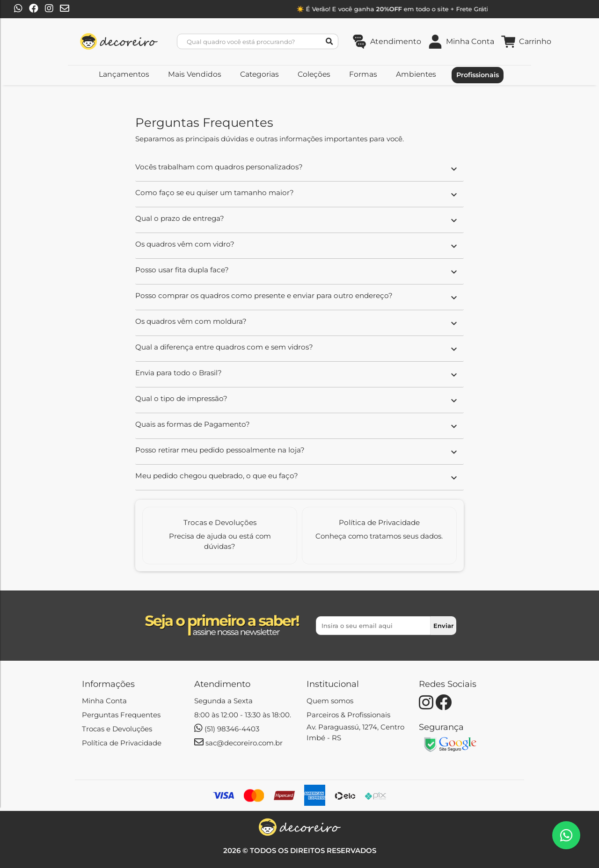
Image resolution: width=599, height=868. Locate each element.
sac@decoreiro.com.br (238, 743)
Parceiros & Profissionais (348, 715)
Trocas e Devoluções (117, 729)
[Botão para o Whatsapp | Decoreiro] (18, 9)
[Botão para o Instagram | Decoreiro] (49, 9)
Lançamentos (124, 74)
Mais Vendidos (195, 74)
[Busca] (254, 41)
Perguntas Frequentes (121, 715)
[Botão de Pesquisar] (330, 41)
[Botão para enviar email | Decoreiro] (65, 9)
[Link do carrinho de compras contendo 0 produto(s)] (526, 42)
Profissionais (478, 75)
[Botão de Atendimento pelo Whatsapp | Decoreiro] (566, 835)
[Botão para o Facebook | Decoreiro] (34, 9)
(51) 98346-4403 (227, 729)
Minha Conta (104, 701)
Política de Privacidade (122, 743)
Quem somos (330, 701)
